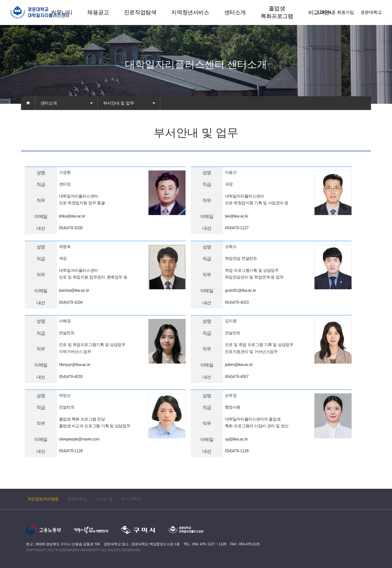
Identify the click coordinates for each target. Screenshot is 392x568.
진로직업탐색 (140, 12)
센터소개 (235, 12)
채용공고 (98, 12)
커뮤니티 (61, 12)
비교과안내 (322, 12)
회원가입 (345, 12)
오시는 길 (104, 499)
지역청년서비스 (190, 12)
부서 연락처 (131, 499)
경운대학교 (371, 12)
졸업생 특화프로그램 (277, 12)
